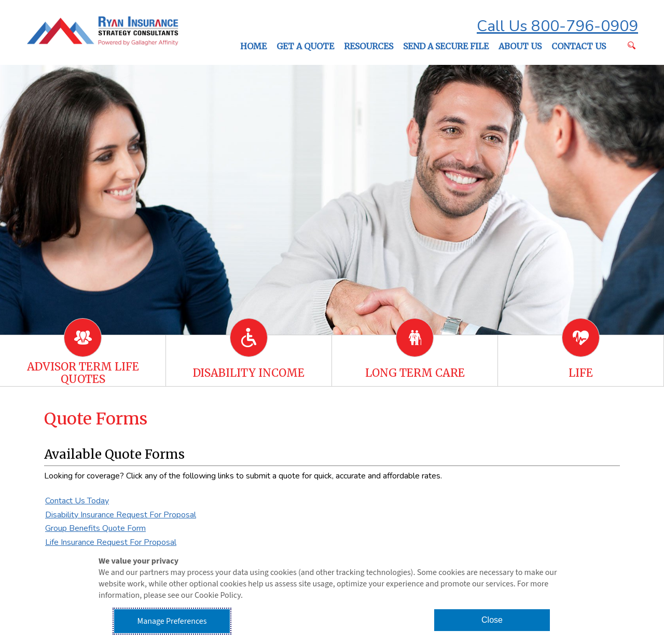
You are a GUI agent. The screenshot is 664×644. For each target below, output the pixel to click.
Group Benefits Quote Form (95, 528)
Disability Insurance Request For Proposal (121, 515)
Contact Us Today (77, 501)
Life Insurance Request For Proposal (111, 542)
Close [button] (492, 620)
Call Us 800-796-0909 (557, 26)
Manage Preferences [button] (172, 621)
